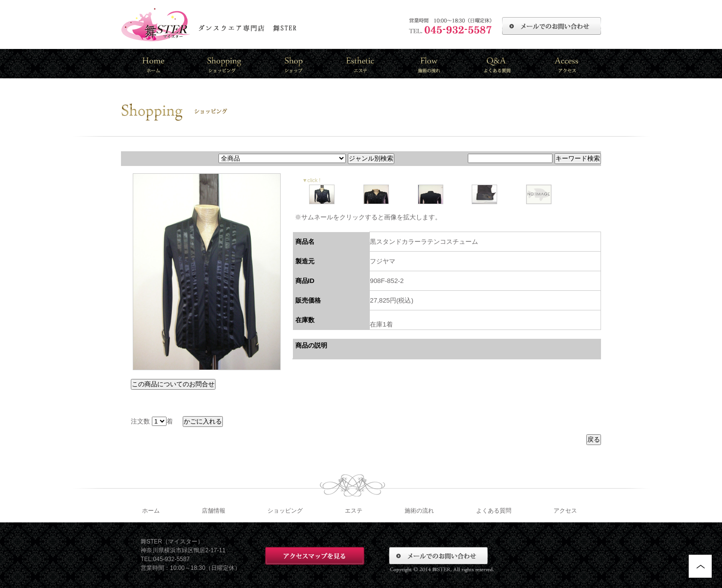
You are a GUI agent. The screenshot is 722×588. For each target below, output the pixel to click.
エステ (354, 511)
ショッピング (285, 511)
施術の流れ (419, 511)
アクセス (565, 511)
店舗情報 (214, 511)
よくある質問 (494, 511)
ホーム (151, 511)
